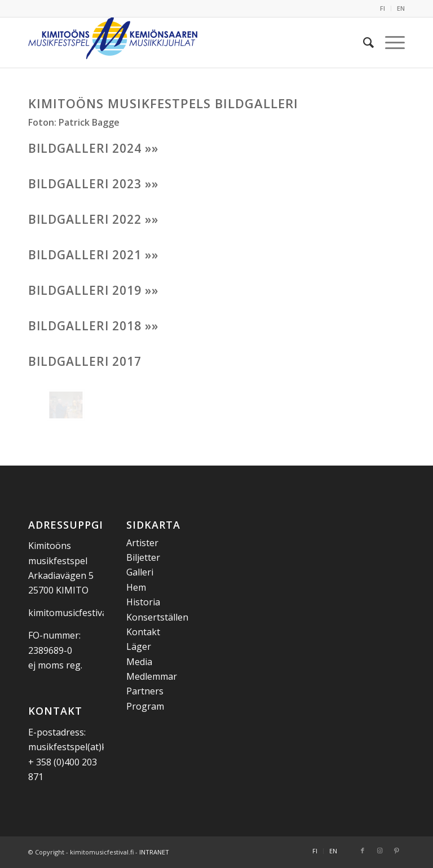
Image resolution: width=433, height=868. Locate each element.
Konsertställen (157, 617)
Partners (145, 691)
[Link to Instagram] (379, 851)
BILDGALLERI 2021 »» (93, 255)
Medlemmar (152, 676)
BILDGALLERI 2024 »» (93, 148)
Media (139, 662)
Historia (143, 602)
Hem (136, 587)
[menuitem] (383, 8)
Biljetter (143, 557)
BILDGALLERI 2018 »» (93, 326)
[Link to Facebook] (363, 851)
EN (401, 8)
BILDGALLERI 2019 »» (93, 290)
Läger (139, 646)
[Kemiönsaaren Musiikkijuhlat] (113, 42)
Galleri (140, 572)
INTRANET (154, 852)
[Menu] (389, 42)
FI (383, 8)
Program (145, 706)
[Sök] (363, 42)
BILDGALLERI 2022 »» (93, 219)
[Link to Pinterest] (396, 851)
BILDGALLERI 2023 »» (93, 184)
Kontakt (143, 632)
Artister (142, 543)
